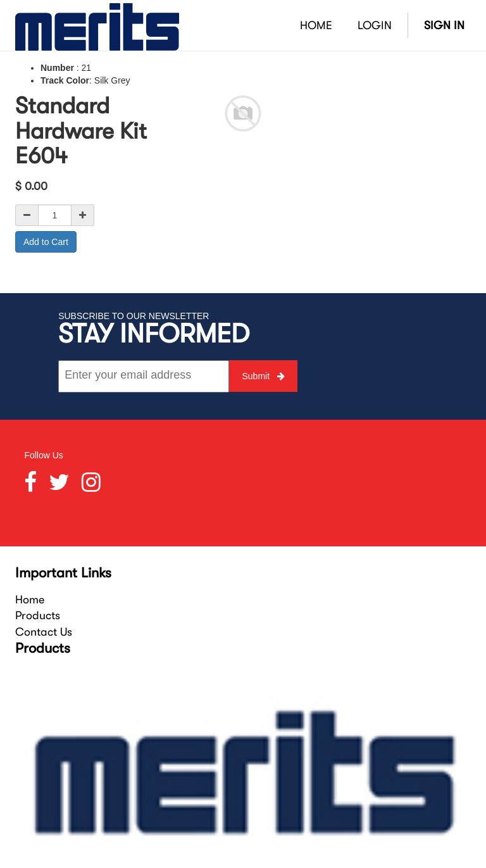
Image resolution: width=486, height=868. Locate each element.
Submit (263, 376)
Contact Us (44, 632)
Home (30, 600)
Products (38, 615)
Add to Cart (46, 242)
